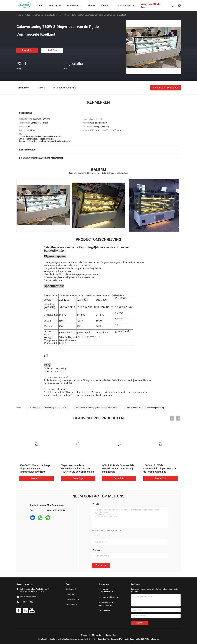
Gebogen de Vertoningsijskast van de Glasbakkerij (96, 408)
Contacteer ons (71, 605)
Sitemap (84, 635)
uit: (94, 536)
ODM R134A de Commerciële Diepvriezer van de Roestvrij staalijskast (118, 469)
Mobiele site (97, 635)
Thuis (19, 15)
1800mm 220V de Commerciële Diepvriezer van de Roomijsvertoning (160, 469)
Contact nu (101, 565)
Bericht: (96, 504)
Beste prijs (27, 50)
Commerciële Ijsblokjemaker (109, 597)
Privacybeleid (111, 635)
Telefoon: (97, 550)
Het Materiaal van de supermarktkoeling (106, 604)
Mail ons (52, 50)
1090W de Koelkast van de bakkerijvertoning (145, 408)
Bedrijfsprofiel (71, 589)
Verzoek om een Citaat (165, 87)
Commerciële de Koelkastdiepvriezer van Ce (48, 408)
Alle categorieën (104, 610)
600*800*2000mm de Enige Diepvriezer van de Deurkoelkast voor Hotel (35, 469)
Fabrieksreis (70, 594)
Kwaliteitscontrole (72, 599)
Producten (28, 15)
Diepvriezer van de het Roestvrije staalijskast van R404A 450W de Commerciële (77, 469)
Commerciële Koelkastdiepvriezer (49, 15)
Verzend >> (140, 623)
